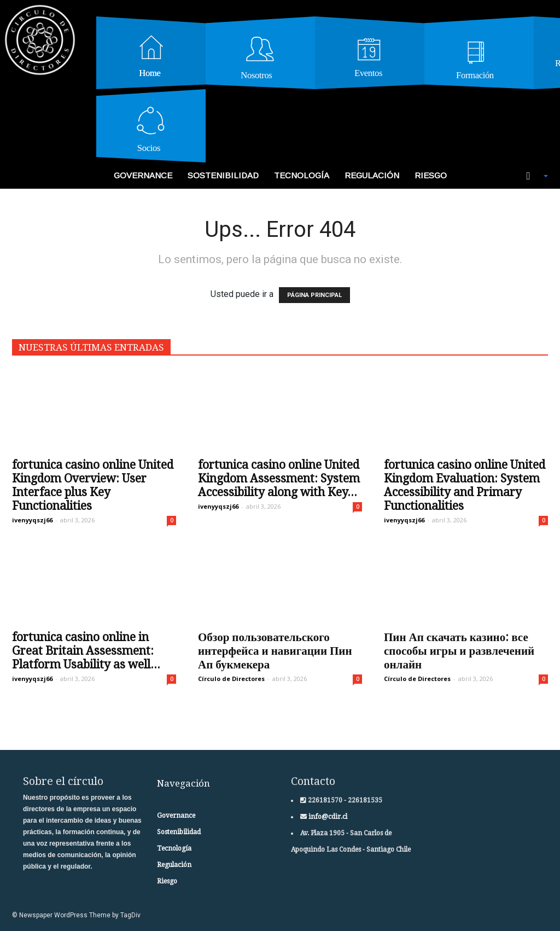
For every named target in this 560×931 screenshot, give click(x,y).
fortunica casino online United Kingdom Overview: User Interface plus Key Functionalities (93, 485)
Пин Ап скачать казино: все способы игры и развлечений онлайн (459, 651)
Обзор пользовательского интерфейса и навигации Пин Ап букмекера (275, 651)
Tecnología (302, 175)
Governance (143, 175)
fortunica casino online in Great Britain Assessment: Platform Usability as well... (86, 651)
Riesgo (431, 175)
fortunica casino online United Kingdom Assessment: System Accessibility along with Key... (279, 478)
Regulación (372, 175)
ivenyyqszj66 (32, 520)
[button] (532, 176)
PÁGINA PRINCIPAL (314, 295)
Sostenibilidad (223, 175)
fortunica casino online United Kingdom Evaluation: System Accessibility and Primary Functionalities (465, 485)
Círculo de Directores (231, 679)
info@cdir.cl (327, 817)
